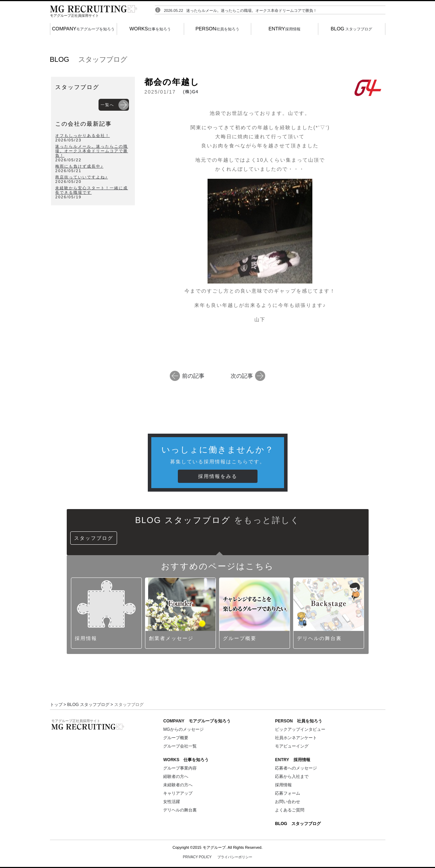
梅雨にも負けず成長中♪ (79, 166)
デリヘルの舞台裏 (180, 810)
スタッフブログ (352, 29)
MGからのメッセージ (183, 729)
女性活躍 (172, 802)
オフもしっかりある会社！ (82, 135)
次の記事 (242, 376)
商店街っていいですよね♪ (82, 177)
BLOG (298, 824)
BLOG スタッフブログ (88, 705)
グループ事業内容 (180, 768)
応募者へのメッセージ (296, 768)
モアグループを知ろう (84, 29)
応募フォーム (288, 793)
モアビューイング (292, 746)
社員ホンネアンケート (296, 738)
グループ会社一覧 (180, 746)
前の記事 (193, 376)
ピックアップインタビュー (300, 729)
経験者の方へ (176, 777)
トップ (56, 705)
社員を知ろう (217, 29)
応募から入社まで (292, 777)
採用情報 (284, 29)
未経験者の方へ (178, 785)
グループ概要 (176, 738)
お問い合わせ (288, 802)
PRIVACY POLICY (217, 857)
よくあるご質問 (290, 810)
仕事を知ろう (150, 29)
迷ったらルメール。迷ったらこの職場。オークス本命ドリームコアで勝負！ (252, 14)
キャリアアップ (178, 793)
